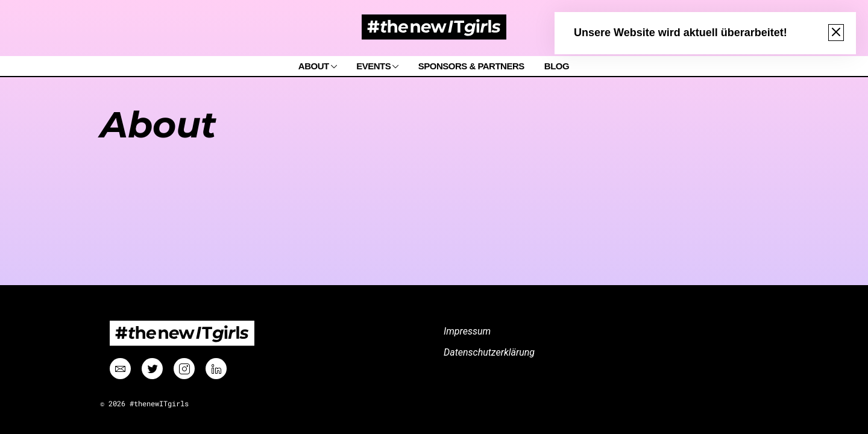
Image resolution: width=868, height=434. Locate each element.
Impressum (467, 331)
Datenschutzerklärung (489, 352)
